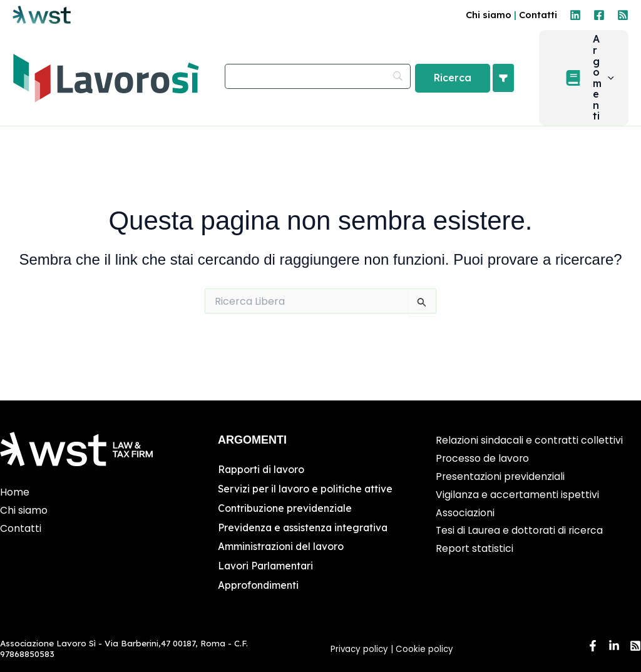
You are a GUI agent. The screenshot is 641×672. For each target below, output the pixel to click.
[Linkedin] (575, 15)
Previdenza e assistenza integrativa (305, 528)
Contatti (538, 15)
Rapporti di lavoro (262, 471)
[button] (614, 83)
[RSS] (623, 15)
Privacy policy (359, 649)
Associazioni (465, 514)
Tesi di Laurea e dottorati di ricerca (521, 532)
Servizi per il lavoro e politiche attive (306, 490)
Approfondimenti (259, 585)
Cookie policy (426, 649)
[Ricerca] (464, 83)
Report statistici (475, 550)
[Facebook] (599, 15)
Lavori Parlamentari (267, 566)
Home (15, 494)
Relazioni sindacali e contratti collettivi (530, 442)
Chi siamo (489, 15)
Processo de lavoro (483, 460)
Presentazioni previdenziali (501, 478)
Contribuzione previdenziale (286, 509)
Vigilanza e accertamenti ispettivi (518, 496)
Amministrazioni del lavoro (282, 547)
